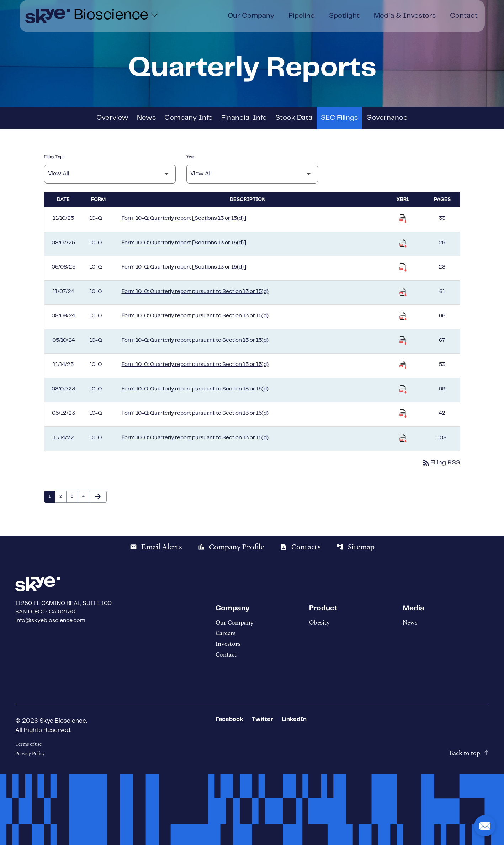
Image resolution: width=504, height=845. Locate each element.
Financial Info (244, 118)
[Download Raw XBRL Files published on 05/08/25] (403, 267)
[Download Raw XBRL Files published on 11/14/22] (403, 438)
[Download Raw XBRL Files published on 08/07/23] (403, 389)
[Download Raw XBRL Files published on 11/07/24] (403, 292)
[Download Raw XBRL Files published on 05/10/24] (403, 341)
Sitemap (356, 547)
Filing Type (54, 157)
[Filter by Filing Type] (110, 174)
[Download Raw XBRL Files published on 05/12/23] (403, 414)
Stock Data (294, 118)
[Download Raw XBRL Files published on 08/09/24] (403, 316)
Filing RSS (441, 463)
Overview (112, 118)
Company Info (189, 118)
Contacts (300, 547)
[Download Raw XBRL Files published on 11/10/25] (403, 219)
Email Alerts (156, 547)
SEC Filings (339, 118)
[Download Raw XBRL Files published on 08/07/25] (403, 243)
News (146, 118)
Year (190, 157)
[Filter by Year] (252, 174)
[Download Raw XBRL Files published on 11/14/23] (403, 365)
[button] (485, 826)
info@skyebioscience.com (50, 620)
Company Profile (231, 547)
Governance (387, 118)
